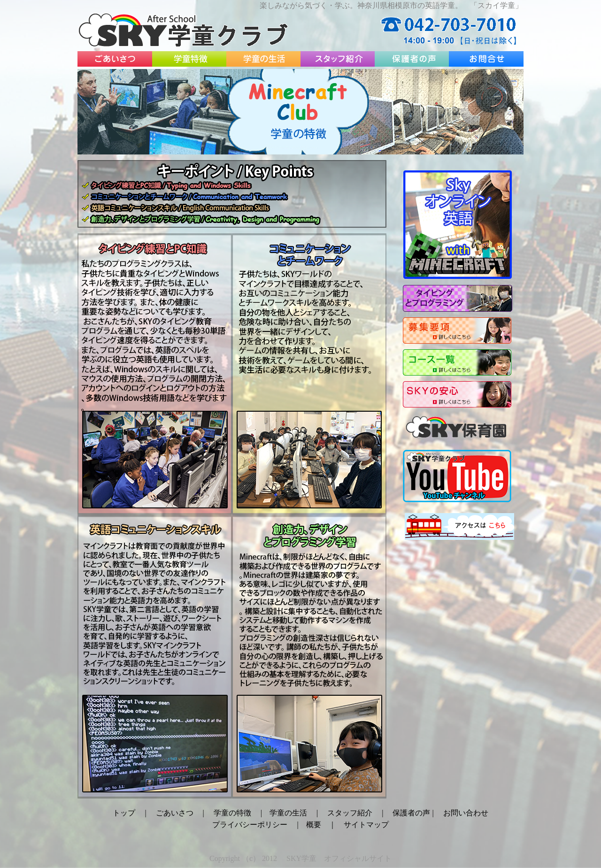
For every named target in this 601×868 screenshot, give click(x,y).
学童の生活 (288, 813)
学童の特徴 (232, 813)
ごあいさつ (175, 813)
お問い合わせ (466, 813)
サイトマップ (366, 825)
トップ (124, 813)
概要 (314, 825)
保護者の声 (412, 813)
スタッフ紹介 (350, 813)
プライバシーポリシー (250, 825)
